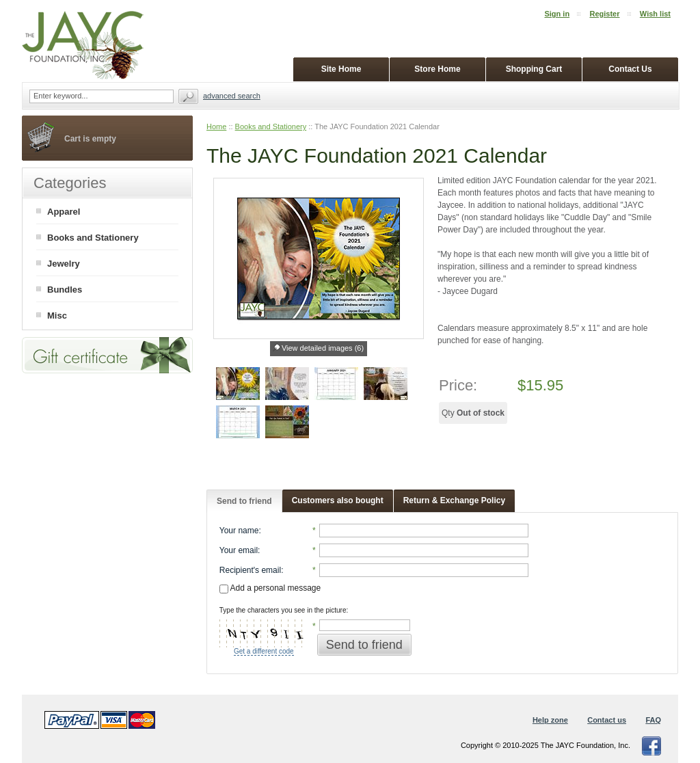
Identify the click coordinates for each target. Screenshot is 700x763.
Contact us (607, 720)
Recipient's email (250, 570)
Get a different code (264, 651)
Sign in (557, 14)
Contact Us (630, 69)
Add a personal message (270, 588)
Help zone (550, 720)
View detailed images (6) (323, 348)
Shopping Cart (534, 69)
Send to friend (244, 501)
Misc (57, 316)
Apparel (64, 212)
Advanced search (232, 96)
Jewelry (64, 264)
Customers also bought (338, 500)
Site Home (341, 69)
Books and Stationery (271, 126)
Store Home (437, 69)
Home (216, 126)
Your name (239, 531)
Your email (239, 550)
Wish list (655, 14)
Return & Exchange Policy (454, 500)
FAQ (653, 720)
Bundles (65, 290)
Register (604, 14)
